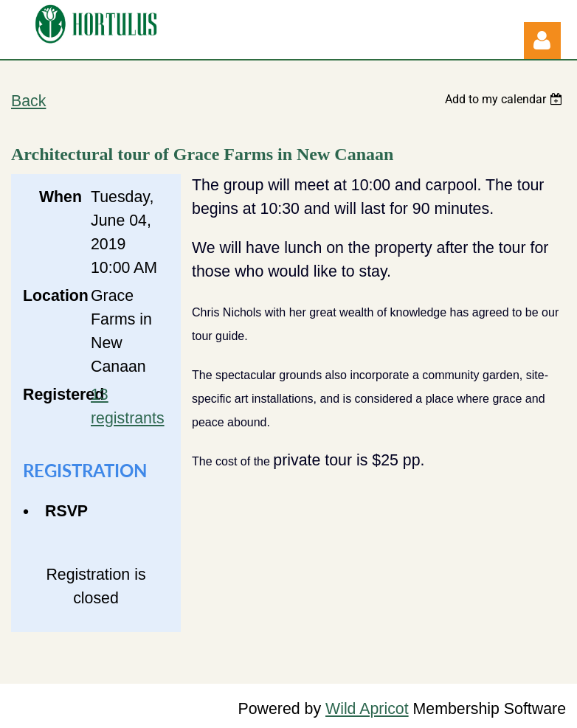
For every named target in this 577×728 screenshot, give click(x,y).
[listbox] (505, 99)
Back (28, 101)
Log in (542, 41)
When (61, 197)
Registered (52, 395)
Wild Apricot (367, 709)
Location (52, 296)
